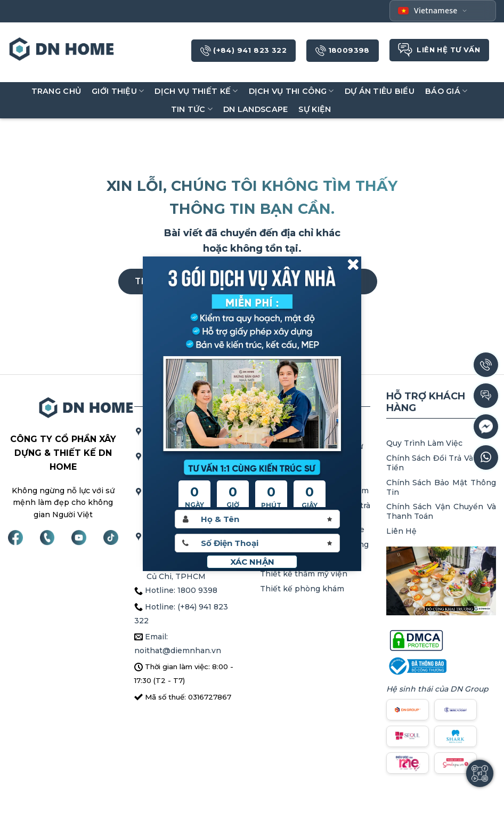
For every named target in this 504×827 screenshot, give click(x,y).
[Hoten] (257, 519)
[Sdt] (257, 543)
